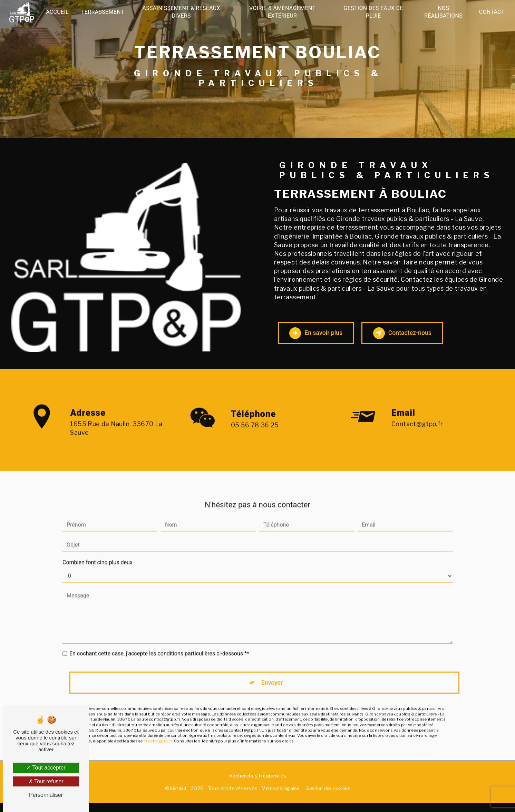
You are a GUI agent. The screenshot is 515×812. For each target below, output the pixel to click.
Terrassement (104, 12)
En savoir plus (324, 336)
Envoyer (272, 676)
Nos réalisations (442, 12)
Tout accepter (46, 768)
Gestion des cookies (328, 797)
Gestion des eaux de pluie (373, 12)
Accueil (59, 12)
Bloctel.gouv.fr (158, 736)
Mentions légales (280, 797)
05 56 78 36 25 (255, 446)
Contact (490, 12)
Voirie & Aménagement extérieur (282, 12)
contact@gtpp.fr (417, 416)
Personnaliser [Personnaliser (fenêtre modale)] (46, 795)
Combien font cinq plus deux (98, 555)
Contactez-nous (427, 336)
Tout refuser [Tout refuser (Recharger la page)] (46, 781)
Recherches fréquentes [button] (258, 784)
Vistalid (178, 797)
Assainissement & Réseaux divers (182, 12)
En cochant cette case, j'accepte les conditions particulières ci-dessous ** (159, 646)
